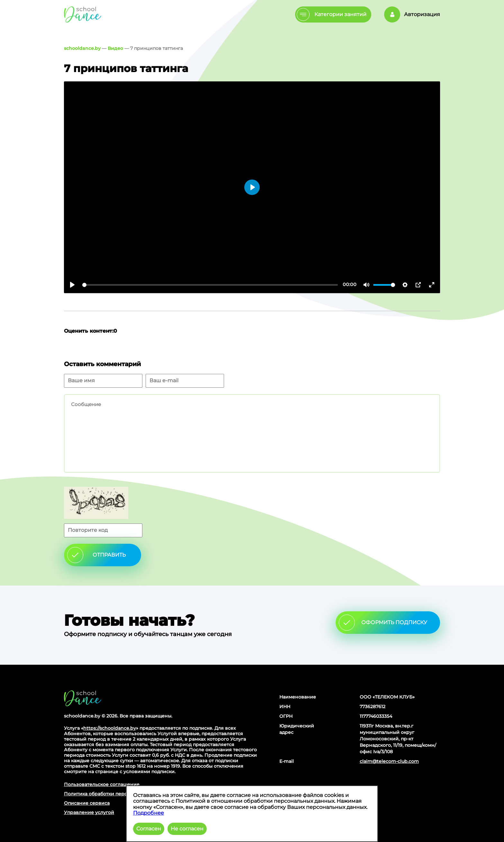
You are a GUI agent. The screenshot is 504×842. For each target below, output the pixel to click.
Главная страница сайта (83, 698)
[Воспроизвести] (72, 285)
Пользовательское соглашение (102, 784)
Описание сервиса (87, 803)
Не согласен (187, 829)
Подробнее (148, 813)
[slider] (210, 285)
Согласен (149, 829)
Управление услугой (89, 812)
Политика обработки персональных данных (117, 794)
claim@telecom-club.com (389, 761)
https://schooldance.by (110, 728)
